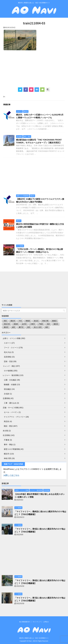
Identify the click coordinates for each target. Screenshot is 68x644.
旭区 (48, 324)
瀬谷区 (6, 327)
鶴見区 (56, 324)
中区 (20, 321)
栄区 (29, 327)
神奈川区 (7, 324)
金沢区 (24, 324)
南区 (47, 327)
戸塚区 (41, 324)
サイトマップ (37, 622)
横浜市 (13, 321)
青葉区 (28, 321)
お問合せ (46, 622)
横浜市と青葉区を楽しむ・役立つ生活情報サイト (34, 638)
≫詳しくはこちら (11, 475)
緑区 (14, 327)
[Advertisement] (34, 69)
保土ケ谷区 (38, 327)
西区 (5, 321)
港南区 (16, 324)
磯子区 (21, 327)
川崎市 (33, 324)
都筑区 (54, 321)
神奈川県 (45, 321)
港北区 (36, 321)
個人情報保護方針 (25, 622)
